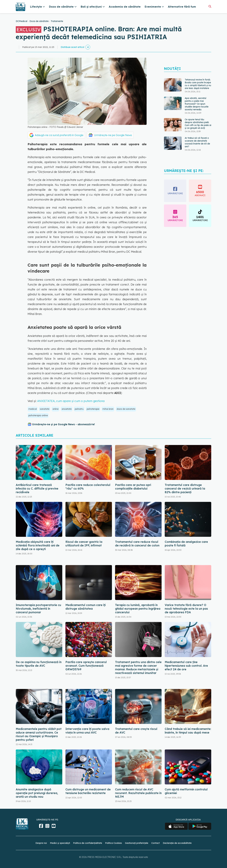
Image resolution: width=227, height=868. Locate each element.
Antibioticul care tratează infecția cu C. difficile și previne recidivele (37, 489)
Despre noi (41, 843)
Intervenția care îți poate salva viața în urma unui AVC (87, 731)
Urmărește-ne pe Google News (113, 135)
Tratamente (57, 21)
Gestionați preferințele (137, 843)
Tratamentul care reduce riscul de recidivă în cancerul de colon (137, 544)
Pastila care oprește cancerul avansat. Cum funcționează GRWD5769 (86, 666)
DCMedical (22, 21)
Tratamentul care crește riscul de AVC (136, 731)
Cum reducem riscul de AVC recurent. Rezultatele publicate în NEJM (138, 793)
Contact (156, 843)
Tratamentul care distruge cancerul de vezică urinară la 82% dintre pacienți (185, 489)
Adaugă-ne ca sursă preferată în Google (59, 135)
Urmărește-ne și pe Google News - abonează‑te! (63, 424)
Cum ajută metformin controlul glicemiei (186, 791)
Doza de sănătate (39, 21)
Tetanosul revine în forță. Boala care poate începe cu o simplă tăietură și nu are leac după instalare (198, 84)
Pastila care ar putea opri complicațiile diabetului (133, 487)
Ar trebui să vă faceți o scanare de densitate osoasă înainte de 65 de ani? (197, 142)
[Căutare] (210, 6)
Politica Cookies (113, 843)
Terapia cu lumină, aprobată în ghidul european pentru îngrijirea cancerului (138, 609)
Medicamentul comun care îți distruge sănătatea (86, 607)
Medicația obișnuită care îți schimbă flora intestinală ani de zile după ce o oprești (38, 545)
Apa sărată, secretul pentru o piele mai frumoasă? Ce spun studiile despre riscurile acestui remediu (197, 104)
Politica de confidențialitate (88, 843)
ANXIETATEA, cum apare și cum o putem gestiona (71, 401)
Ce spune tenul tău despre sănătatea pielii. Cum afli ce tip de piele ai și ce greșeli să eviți (198, 124)
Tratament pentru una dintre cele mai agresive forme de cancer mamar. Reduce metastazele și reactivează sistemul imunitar (138, 667)
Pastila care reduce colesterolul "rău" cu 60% (88, 487)
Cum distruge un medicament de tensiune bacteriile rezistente (88, 791)
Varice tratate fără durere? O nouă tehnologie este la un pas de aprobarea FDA (186, 609)
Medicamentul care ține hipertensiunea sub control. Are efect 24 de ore (186, 666)
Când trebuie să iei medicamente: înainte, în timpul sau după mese (188, 731)
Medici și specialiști (60, 843)
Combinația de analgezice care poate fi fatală (186, 544)
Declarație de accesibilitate (177, 843)
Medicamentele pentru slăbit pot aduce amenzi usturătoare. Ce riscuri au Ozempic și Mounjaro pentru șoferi (39, 734)
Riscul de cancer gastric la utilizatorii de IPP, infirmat (84, 544)
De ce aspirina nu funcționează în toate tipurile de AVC (39, 664)
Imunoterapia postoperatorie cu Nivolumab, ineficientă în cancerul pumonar (38, 609)
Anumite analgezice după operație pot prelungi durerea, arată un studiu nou (37, 793)
